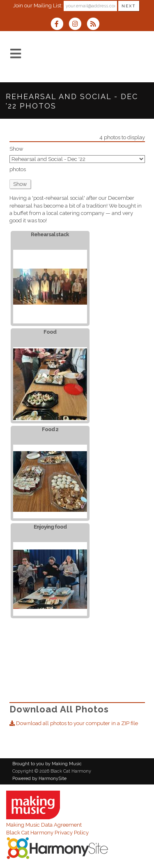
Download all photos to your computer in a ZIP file (74, 723)
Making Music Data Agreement (44, 825)
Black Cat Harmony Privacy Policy (47, 833)
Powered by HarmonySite (39, 779)
